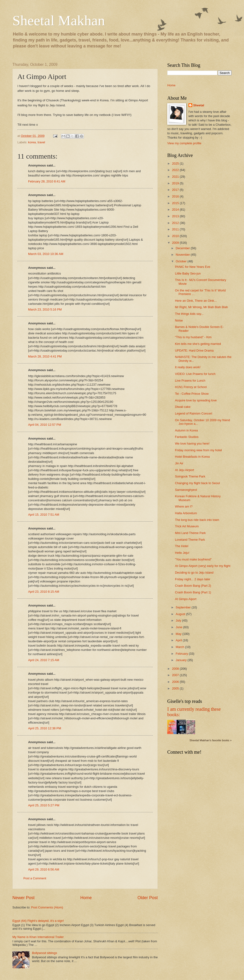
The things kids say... (189, 314)
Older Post (148, 898)
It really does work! (188, 367)
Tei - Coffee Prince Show (192, 394)
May (179, 634)
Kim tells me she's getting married (198, 344)
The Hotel (182, 546)
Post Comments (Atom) (47, 907)
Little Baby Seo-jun (188, 273)
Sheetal (199, 105)
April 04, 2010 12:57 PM (45, 425)
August (181, 614)
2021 (176, 177)
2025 (176, 163)
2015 (176, 203)
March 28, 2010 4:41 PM (45, 356)
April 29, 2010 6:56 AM (44, 869)
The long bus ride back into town (197, 520)
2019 (176, 183)
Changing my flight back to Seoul (197, 483)
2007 (176, 675)
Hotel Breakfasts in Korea (192, 457)
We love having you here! (192, 443)
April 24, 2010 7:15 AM (44, 660)
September (184, 607)
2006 (176, 682)
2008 (176, 669)
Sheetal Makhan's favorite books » (211, 740)
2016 (176, 196)
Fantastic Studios (187, 437)
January (181, 660)
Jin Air (179, 463)
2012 (176, 223)
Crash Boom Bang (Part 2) (193, 586)
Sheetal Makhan (59, 21)
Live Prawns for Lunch (190, 381)
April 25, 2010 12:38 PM (45, 728)
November (183, 255)
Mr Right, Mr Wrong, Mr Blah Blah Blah (201, 307)
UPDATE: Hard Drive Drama (194, 350)
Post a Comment (35, 878)
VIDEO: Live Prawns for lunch (195, 374)
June (179, 627)
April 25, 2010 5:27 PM (44, 805)
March (180, 647)
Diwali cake (183, 407)
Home (86, 898)
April (179, 640)
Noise (179, 320)
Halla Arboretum (186, 513)
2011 (176, 229)
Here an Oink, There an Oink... (196, 301)
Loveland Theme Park (190, 540)
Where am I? (184, 506)
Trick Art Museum (187, 526)
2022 (176, 170)
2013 (176, 216)
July (179, 620)
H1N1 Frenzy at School (191, 387)
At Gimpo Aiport (186, 599)
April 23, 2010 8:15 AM (44, 592)
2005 (176, 688)
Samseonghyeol (186, 490)
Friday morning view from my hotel (198, 450)
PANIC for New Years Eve (193, 267)
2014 (176, 210)
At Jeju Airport (184, 470)
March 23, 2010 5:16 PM (45, 309)
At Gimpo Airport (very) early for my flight (203, 566)
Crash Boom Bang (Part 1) (193, 592)
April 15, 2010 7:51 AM (44, 515)
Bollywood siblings (44, 953)
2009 (176, 243)
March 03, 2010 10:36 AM (46, 254)
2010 (176, 236)
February (182, 654)
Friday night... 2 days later (193, 579)
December (183, 248)
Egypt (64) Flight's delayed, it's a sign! (38, 921)
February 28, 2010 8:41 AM (47, 181)
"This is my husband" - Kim (193, 337)
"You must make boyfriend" (193, 559)
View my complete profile (184, 143)
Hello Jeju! (182, 553)
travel (41, 142)
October (181, 261)
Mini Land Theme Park (190, 533)
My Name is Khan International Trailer (38, 937)
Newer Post (23, 898)
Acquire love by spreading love (196, 400)
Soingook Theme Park (190, 476)
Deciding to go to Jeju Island (194, 573)
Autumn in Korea (186, 430)
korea (32, 142)
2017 (176, 190)
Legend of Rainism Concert (193, 413)
